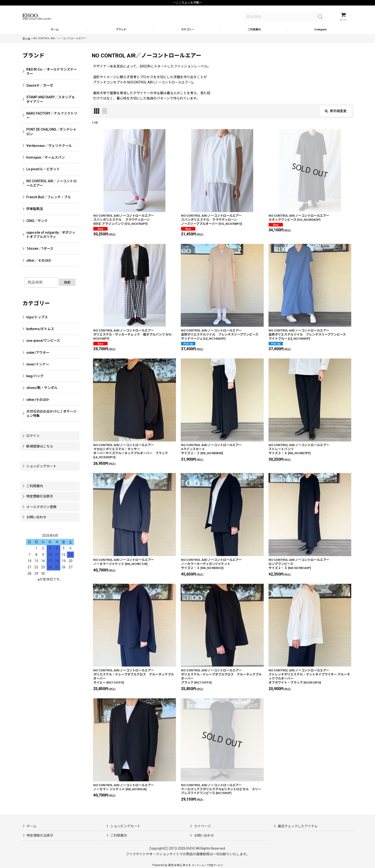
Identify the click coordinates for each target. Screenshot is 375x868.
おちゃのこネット (180, 865)
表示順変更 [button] (336, 116)
